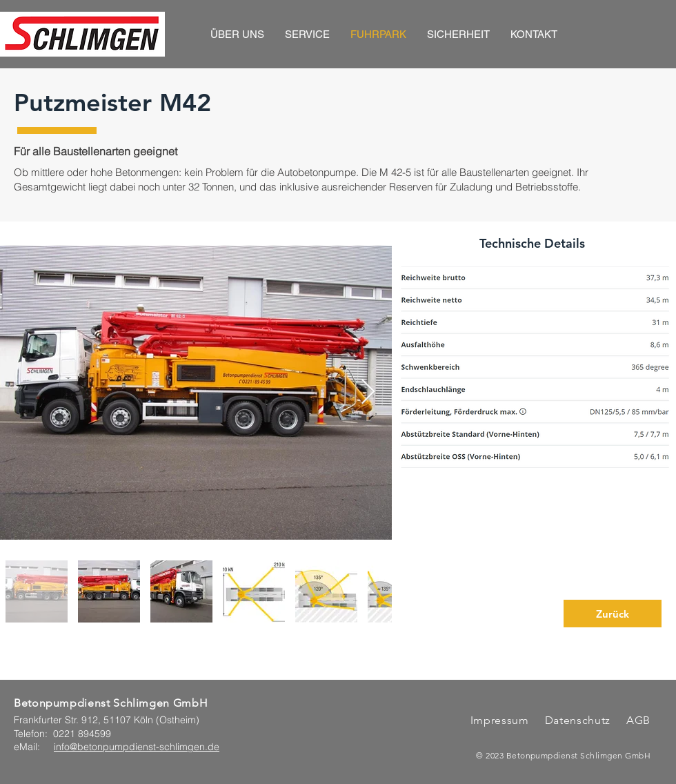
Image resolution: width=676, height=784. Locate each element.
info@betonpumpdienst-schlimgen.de (137, 747)
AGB (637, 720)
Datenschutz (579, 720)
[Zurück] (613, 614)
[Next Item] (368, 392)
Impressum (500, 720)
